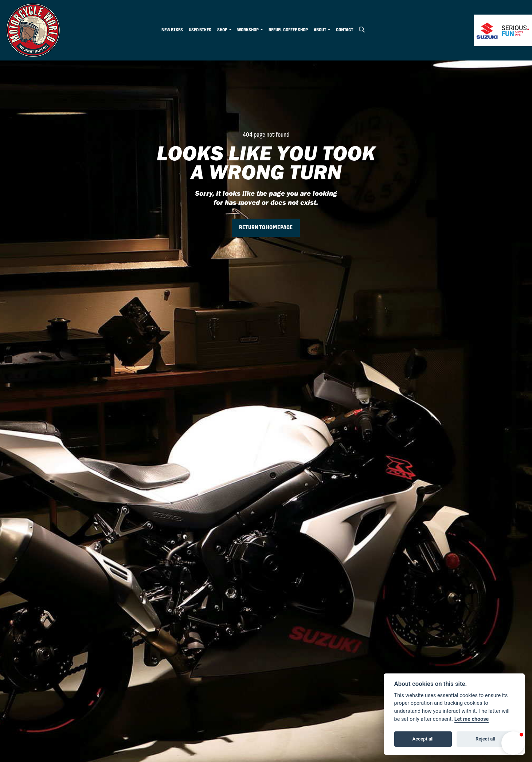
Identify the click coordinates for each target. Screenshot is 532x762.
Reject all (485, 739)
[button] (513, 743)
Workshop (248, 30)
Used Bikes (200, 30)
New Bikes (172, 30)
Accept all (423, 739)
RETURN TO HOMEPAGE (266, 228)
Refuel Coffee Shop (288, 30)
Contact (345, 30)
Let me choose (472, 719)
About (320, 30)
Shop (223, 30)
